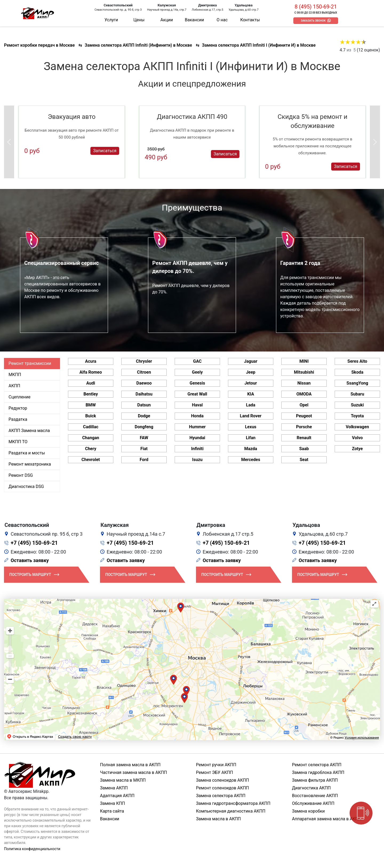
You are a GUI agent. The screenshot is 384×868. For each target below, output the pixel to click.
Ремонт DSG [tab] (21, 475)
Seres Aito (357, 361)
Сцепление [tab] (19, 397)
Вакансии (194, 20)
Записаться (105, 151)
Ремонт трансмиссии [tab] (30, 363)
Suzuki (357, 405)
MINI (304, 361)
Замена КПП (113, 803)
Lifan (251, 438)
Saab (304, 449)
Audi (91, 383)
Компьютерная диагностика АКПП (231, 811)
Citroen (144, 372)
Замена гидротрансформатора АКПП (233, 803)
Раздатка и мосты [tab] (27, 453)
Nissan (304, 383)
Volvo (357, 438)
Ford (144, 460)
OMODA (304, 394)
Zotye (357, 449)
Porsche (304, 427)
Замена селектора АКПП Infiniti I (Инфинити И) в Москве (259, 45)
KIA (251, 394)
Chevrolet (91, 460)
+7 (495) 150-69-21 (34, 543)
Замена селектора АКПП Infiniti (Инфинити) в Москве (138, 45)
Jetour (251, 383)
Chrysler (144, 361)
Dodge (144, 416)
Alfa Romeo (91, 372)
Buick (91, 416)
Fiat (144, 449)
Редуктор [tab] (18, 408)
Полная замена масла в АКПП (130, 765)
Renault (304, 438)
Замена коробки (308, 811)
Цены (139, 20)
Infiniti (197, 449)
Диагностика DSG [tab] (26, 487)
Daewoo (144, 383)
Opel (304, 405)
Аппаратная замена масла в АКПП (327, 819)
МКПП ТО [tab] (18, 442)
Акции (167, 20)
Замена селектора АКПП (221, 796)
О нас (222, 20)
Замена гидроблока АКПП (318, 772)
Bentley (91, 394)
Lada (251, 405)
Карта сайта (112, 811)
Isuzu (197, 460)
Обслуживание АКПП (313, 803)
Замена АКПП (114, 788)
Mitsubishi (304, 372)
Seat (304, 460)
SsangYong (357, 383)
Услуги (111, 20)
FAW (144, 438)
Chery (91, 449)
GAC (197, 361)
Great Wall (197, 394)
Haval (197, 405)
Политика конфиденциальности (32, 849)
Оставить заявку (30, 560)
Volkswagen (357, 427)
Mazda (251, 449)
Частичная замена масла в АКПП (133, 772)
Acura (91, 361)
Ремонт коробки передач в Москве (39, 45)
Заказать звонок (313, 21)
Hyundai (197, 438)
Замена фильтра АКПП (315, 780)
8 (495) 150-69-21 (316, 7)
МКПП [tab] (15, 375)
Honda (197, 416)
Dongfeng (144, 427)
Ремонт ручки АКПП (216, 765)
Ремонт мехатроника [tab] (30, 464)
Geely (197, 372)
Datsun (144, 405)
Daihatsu (144, 394)
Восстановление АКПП (315, 796)
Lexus (251, 427)
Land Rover (251, 416)
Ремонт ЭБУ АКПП (215, 772)
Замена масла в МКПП (123, 780)
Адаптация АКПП (117, 796)
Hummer (197, 427)
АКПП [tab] (14, 386)
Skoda (357, 372)
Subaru (357, 394)
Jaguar (251, 361)
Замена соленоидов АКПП (223, 780)
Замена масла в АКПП (218, 819)
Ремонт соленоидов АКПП (223, 788)
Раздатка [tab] (18, 419)
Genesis (197, 383)
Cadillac (91, 427)
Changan (91, 438)
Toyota (357, 416)
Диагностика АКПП (311, 788)
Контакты (250, 20)
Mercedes (251, 460)
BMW (91, 405)
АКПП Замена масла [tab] (29, 431)
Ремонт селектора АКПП (317, 765)
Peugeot (304, 416)
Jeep (251, 372)
